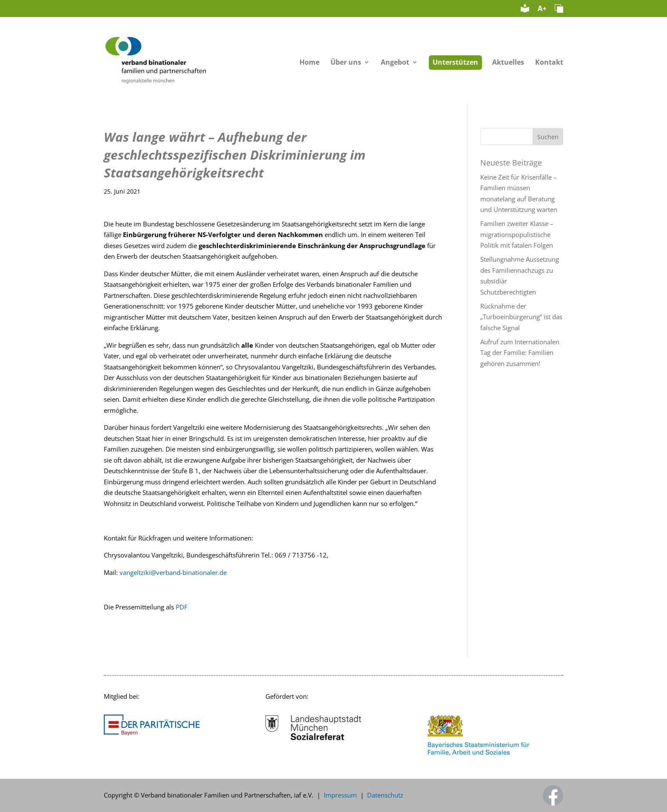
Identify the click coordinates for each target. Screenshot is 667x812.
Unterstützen (455, 62)
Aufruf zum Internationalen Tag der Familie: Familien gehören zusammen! (520, 353)
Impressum (340, 795)
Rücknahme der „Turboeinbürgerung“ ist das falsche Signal (521, 317)
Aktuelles (508, 63)
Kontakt (549, 63)
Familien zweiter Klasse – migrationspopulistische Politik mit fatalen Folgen (517, 234)
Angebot (395, 63)
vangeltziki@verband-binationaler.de (173, 572)
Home (309, 63)
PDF (182, 607)
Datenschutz (385, 795)
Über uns (346, 63)
